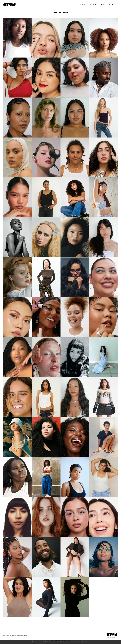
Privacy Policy (114, 638)
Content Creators (22, 636)
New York (6, 636)
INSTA (93, 4)
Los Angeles (13, 636)
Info (108, 638)
